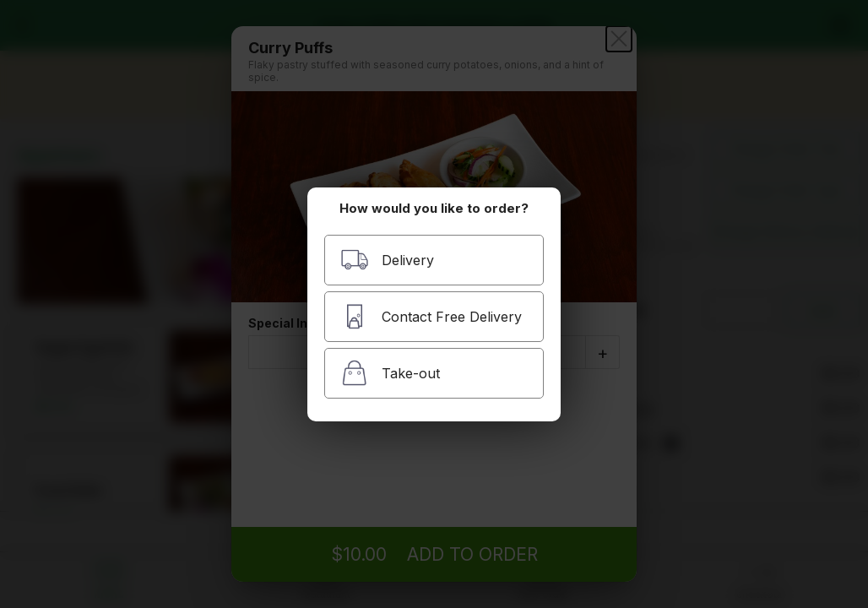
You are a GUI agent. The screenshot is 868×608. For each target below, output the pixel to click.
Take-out (390, 373)
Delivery (387, 260)
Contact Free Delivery (431, 316)
